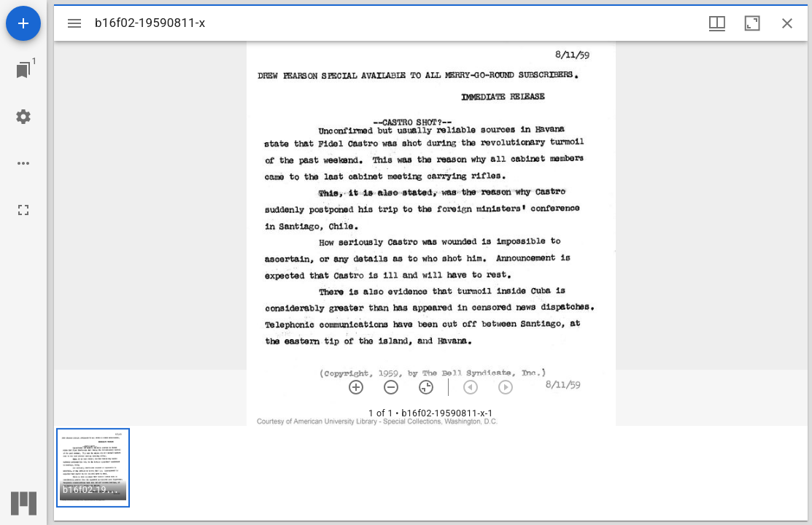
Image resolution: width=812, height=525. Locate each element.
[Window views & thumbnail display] (717, 23)
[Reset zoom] (426, 387)
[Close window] (787, 23)
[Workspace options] (23, 163)
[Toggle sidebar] (74, 23)
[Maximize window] (752, 23)
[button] (93, 468)
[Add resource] (23, 23)
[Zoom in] (356, 387)
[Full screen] (23, 210)
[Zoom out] (391, 387)
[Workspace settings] (23, 117)
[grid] (431, 473)
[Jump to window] (23, 70)
